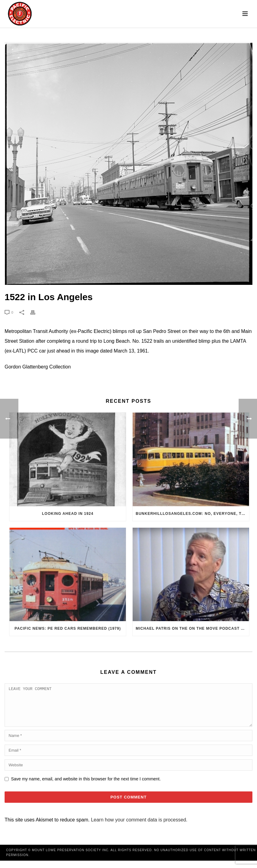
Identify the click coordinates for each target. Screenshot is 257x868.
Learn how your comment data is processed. (139, 827)
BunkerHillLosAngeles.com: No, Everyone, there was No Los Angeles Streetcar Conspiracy (192, 514)
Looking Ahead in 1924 (68, 514)
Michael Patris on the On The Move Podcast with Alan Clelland (192, 628)
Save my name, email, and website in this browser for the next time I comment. (86, 786)
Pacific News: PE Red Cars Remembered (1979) (68, 628)
